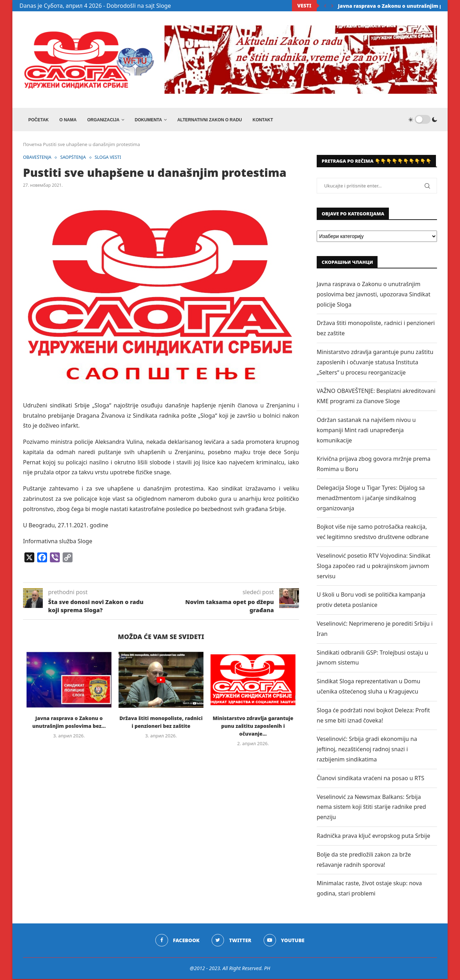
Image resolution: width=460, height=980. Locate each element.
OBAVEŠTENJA (38, 159)
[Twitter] (232, 941)
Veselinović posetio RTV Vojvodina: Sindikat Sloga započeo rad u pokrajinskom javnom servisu (373, 567)
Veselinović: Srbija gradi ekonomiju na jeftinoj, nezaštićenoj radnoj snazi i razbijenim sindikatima (367, 750)
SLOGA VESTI (112, 159)
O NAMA (68, 120)
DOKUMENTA (148, 120)
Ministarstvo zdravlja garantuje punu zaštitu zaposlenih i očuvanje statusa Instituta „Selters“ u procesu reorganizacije (375, 364)
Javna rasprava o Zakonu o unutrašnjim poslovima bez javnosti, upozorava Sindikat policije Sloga (373, 296)
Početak (39, 120)
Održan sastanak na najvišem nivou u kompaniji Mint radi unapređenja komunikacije (366, 431)
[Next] (332, 6)
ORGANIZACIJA (103, 120)
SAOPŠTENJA (76, 159)
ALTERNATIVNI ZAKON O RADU (210, 120)
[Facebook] (177, 941)
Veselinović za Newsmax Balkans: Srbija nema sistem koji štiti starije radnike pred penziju (371, 808)
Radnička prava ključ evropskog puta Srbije (373, 837)
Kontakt (263, 120)
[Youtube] (284, 941)
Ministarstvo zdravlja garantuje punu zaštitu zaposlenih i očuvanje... (253, 727)
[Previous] (325, 6)
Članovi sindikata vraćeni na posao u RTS (370, 779)
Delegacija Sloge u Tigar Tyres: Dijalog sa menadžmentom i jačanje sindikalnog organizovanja (371, 499)
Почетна (32, 146)
